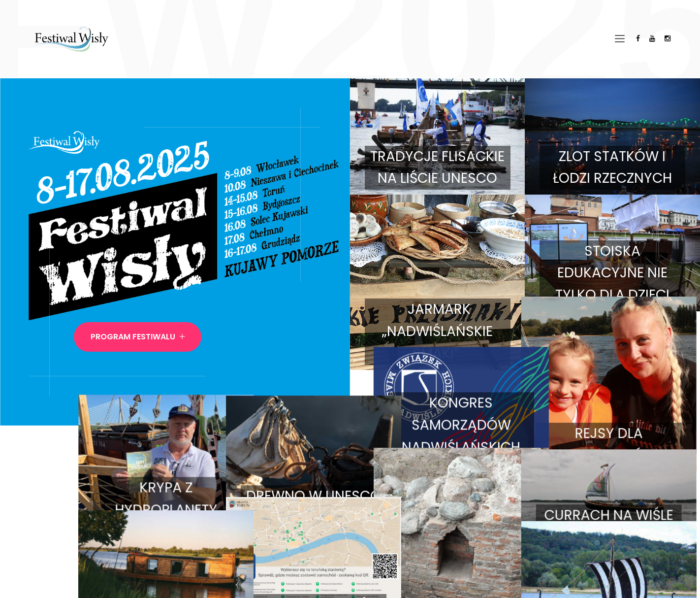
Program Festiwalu (138, 337)
